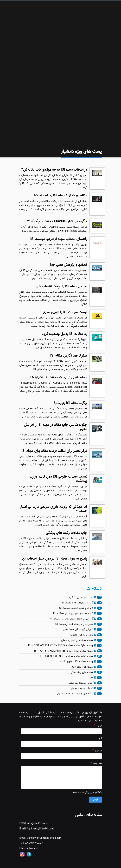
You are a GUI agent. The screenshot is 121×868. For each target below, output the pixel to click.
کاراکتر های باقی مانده (90, 792)
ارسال (95, 800)
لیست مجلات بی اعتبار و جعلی (77, 640)
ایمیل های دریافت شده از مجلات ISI (74, 624)
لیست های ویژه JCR (82, 667)
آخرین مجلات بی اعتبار (81, 683)
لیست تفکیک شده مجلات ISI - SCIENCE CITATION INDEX (61, 645)
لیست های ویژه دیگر (82, 672)
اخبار (91, 678)
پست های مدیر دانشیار (81, 597)
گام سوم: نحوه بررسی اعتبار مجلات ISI (73, 613)
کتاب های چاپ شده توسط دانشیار (75, 694)
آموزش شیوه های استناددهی (78, 629)
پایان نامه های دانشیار (81, 635)
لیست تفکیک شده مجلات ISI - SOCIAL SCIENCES (66, 656)
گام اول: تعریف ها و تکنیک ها (77, 603)
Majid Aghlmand (28, 849)
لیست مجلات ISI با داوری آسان (76, 662)
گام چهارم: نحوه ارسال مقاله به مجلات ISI (71, 619)
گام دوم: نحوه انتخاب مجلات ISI (76, 608)
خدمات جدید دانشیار (82, 688)
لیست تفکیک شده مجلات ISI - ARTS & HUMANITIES (64, 651)
